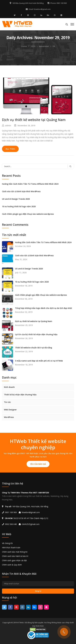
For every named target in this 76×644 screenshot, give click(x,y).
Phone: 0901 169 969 (59, 3)
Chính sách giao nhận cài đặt (14, 560)
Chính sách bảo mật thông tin (15, 552)
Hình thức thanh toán (11, 548)
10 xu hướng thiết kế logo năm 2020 (19, 206)
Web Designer (10, 410)
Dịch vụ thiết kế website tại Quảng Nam (34, 120)
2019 (33, 46)
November (44, 46)
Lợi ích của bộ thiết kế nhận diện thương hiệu (36, 334)
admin (8, 125)
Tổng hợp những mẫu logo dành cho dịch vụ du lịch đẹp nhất (44, 308)
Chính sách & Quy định (12, 565)
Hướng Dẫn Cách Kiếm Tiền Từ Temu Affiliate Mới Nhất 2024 (30, 184)
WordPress (9, 417)
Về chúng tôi (7, 543)
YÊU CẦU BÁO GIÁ (38, 464)
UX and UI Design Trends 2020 (16, 199)
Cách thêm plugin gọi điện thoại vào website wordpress (28, 214)
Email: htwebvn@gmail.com (40, 9)
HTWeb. (21, 623)
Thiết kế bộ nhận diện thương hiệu (20, 395)
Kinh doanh (9, 387)
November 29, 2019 (26, 125)
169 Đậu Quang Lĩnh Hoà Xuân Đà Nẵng (28, 3)
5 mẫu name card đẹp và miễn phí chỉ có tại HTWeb (39, 361)
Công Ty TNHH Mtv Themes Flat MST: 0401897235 (26, 493)
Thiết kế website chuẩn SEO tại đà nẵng (34, 348)
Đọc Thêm (10, 149)
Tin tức (7, 402)
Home (24, 46)
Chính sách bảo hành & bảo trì (15, 556)
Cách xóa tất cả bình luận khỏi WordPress (21, 191)
